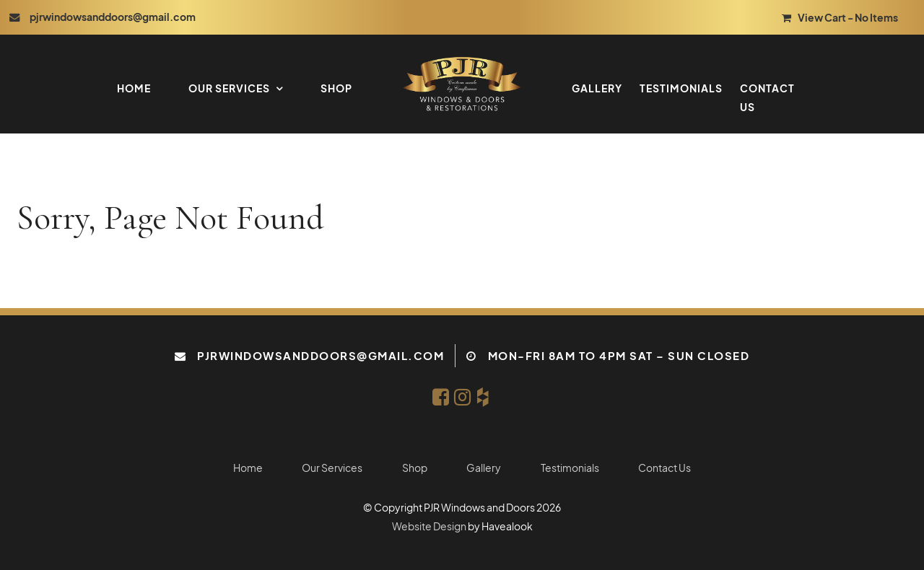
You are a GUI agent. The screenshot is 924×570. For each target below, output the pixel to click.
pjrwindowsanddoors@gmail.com (321, 355)
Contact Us (767, 97)
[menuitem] (248, 468)
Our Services (229, 88)
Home (134, 88)
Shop (336, 88)
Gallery (597, 88)
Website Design (429, 526)
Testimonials (681, 88)
